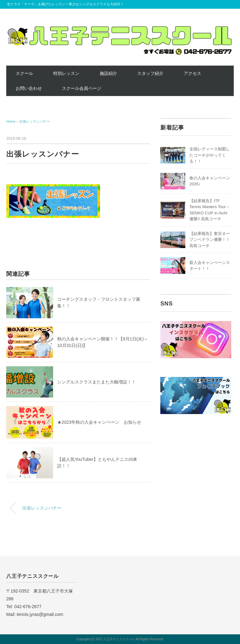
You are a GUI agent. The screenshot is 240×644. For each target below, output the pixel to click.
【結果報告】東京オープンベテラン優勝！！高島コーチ (210, 240)
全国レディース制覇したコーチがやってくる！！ (210, 155)
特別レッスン (66, 73)
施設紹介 (108, 73)
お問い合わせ (29, 88)
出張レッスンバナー (35, 121)
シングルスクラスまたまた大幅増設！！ (97, 382)
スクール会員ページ (82, 88)
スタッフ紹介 (150, 73)
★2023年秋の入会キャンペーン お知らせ (99, 422)
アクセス (192, 73)
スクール (24, 73)
